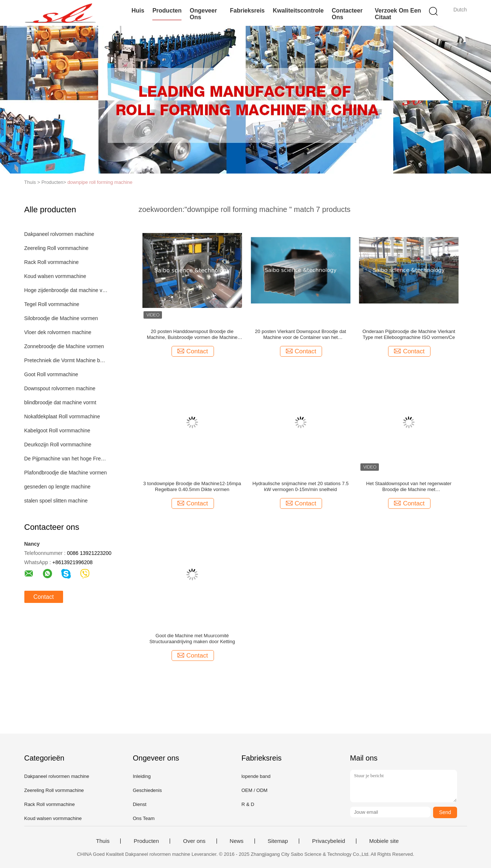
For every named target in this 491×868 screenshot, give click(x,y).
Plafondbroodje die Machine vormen (66, 473)
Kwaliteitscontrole (298, 11)
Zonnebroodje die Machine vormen (64, 346)
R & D (248, 804)
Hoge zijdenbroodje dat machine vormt (66, 290)
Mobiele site (384, 841)
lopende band (256, 776)
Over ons (194, 841)
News (237, 841)
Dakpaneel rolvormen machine (59, 234)
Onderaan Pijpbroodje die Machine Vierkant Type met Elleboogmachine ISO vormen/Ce (409, 334)
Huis (138, 11)
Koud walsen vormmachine (55, 276)
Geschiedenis (147, 790)
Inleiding (142, 776)
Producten (167, 11)
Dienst (140, 804)
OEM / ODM (254, 790)
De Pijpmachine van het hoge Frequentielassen (66, 459)
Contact (44, 597)
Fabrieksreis (247, 11)
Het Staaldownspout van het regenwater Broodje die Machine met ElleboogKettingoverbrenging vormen (409, 487)
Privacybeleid (329, 841)
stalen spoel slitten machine (56, 501)
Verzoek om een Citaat (398, 14)
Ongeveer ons (203, 14)
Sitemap (278, 841)
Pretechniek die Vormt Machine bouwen (66, 360)
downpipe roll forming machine (100, 182)
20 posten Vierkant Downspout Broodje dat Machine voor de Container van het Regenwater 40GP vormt (300, 334)
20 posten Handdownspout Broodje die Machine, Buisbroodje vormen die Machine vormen (192, 334)
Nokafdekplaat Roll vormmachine (62, 416)
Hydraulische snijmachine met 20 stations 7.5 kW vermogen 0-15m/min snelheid (300, 486)
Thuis (103, 841)
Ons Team (144, 818)
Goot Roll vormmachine (51, 374)
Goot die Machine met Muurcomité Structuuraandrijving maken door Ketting (192, 639)
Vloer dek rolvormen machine (58, 332)
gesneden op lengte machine (58, 487)
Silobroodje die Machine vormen (61, 318)
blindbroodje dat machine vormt (60, 402)
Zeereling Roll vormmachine (56, 248)
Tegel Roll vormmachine (52, 304)
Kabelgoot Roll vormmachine (57, 430)
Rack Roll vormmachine (52, 262)
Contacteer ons (347, 14)
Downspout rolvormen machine (60, 388)
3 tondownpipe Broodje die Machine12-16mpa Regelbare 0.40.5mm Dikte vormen (192, 486)
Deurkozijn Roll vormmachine (58, 445)
